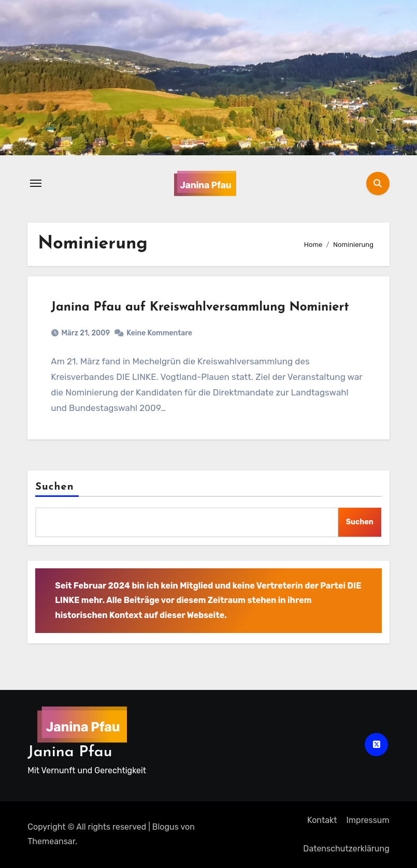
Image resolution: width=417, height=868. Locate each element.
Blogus (166, 827)
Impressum (368, 820)
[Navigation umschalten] (36, 183)
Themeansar (51, 841)
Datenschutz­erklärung (346, 849)
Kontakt (322, 820)
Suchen (54, 487)
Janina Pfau (70, 752)
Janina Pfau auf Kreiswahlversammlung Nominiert (200, 307)
